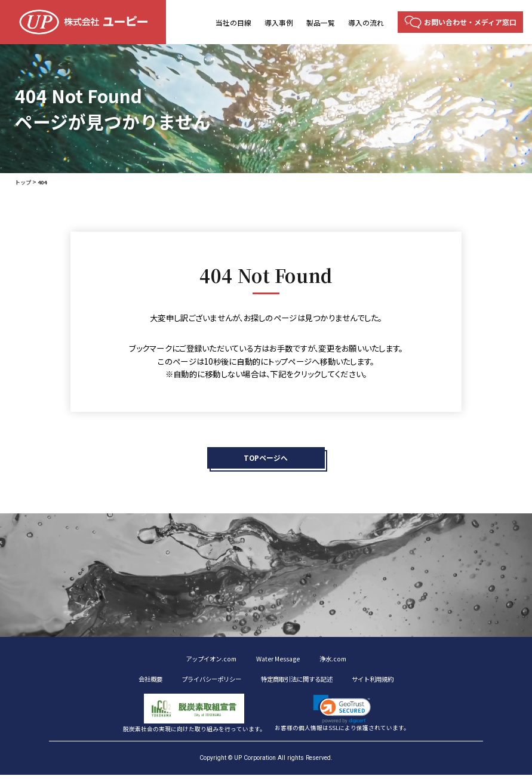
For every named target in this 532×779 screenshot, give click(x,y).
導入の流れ (366, 22)
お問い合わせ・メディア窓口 (470, 22)
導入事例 (279, 22)
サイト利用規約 (392, 682)
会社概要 (129, 682)
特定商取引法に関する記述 (302, 682)
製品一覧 (321, 22)
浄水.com (342, 661)
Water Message (280, 661)
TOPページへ (266, 459)
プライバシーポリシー (201, 682)
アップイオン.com (205, 661)
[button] (342, 713)
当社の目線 (233, 22)
